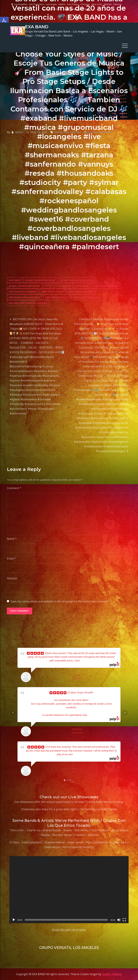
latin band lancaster (106, 285)
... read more (86, 660)
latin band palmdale (81, 291)
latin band (82, 285)
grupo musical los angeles (77, 279)
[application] (69, 889)
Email (11, 558)
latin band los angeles (23, 291)
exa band (14, 279)
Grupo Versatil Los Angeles (69, 929)
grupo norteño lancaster (24, 285)
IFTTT (49, 285)
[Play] (14, 919)
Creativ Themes (112, 973)
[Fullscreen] (124, 919)
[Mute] (119, 919)
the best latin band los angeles (28, 302)
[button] (4, 21)
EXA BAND (36, 26)
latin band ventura (57, 296)
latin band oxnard (52, 291)
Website (12, 578)
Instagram (64, 285)
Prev (13, 712)
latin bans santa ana (86, 296)
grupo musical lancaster (40, 279)
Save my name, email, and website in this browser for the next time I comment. (60, 601)
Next (125, 712)
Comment (14, 487)
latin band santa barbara (24, 296)
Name (12, 538)
